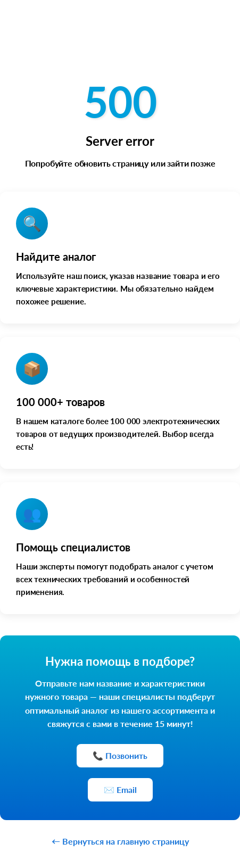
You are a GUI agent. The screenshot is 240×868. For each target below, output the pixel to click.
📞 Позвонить (120, 755)
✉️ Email (120, 790)
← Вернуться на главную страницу (120, 841)
